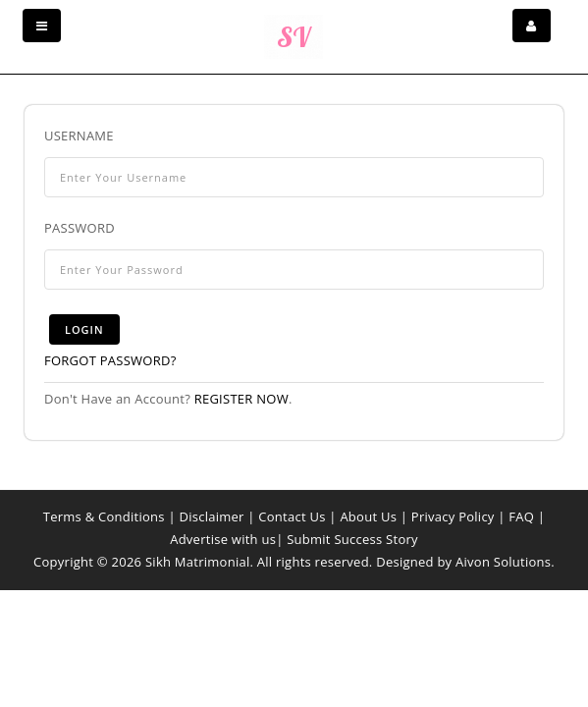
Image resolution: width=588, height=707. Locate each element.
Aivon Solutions (503, 562)
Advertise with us (223, 539)
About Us (368, 517)
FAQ (521, 517)
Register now (241, 399)
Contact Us (292, 517)
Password (80, 228)
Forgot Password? (110, 360)
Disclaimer (211, 517)
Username (79, 136)
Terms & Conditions (104, 517)
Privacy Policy (453, 517)
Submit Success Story (352, 539)
